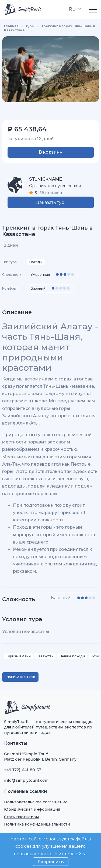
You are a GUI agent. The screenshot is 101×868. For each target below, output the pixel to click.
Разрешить (51, 862)
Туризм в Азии (18, 656)
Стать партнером (21, 817)
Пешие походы (72, 656)
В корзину (50, 152)
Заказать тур (50, 202)
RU (73, 9)
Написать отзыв (21, 677)
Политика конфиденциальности (37, 824)
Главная (11, 26)
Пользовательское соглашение (36, 802)
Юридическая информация (32, 809)
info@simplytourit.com (26, 780)
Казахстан (45, 656)
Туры (30, 26)
